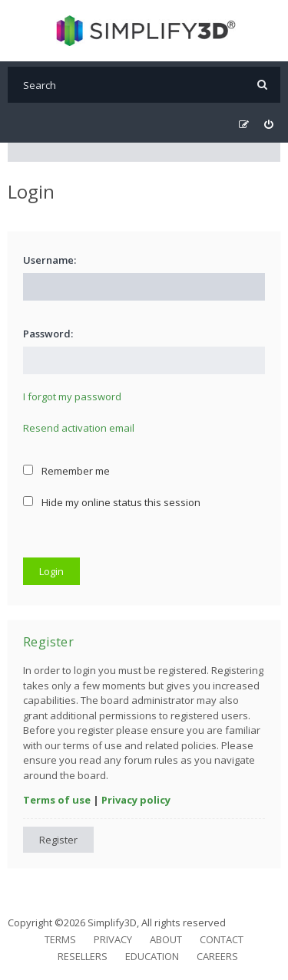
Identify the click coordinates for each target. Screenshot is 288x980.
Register (58, 840)
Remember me (66, 471)
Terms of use (57, 800)
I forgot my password (72, 396)
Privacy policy (136, 800)
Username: (50, 260)
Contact (222, 939)
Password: (48, 334)
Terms (60, 939)
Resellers (83, 956)
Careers (217, 956)
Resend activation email (79, 428)
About (166, 939)
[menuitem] (268, 125)
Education (152, 956)
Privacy (113, 939)
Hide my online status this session (112, 502)
